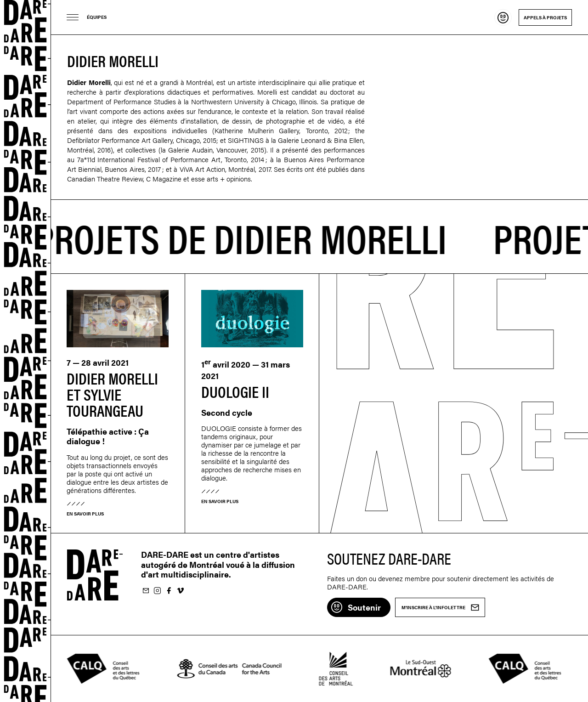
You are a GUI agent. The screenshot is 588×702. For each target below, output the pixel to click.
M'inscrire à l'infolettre (146, 591)
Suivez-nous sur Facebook (169, 591)
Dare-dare (25, 351)
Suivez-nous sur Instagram (157, 591)
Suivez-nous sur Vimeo (180, 591)
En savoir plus (85, 514)
